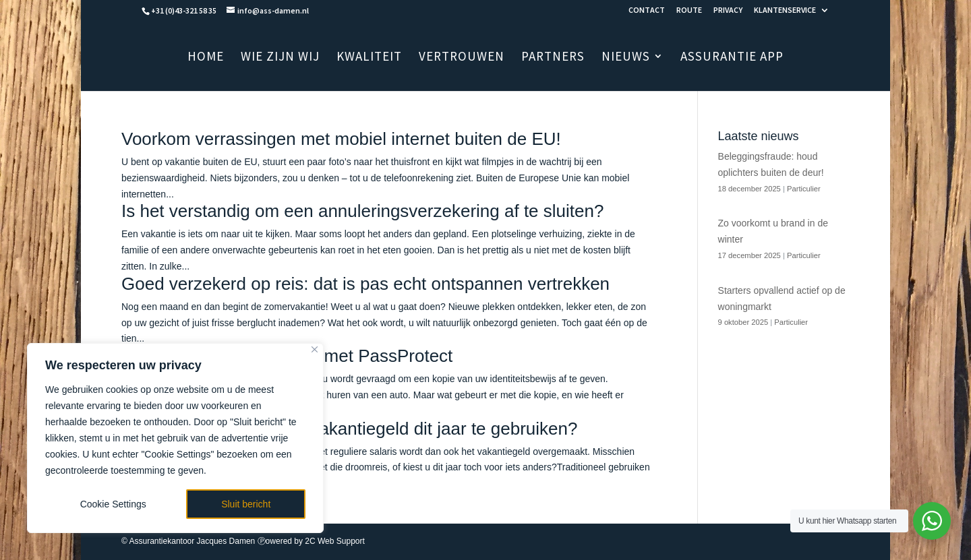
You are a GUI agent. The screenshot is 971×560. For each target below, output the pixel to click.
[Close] (315, 349)
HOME (206, 58)
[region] (175, 438)
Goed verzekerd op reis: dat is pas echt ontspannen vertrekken (365, 284)
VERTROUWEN (462, 58)
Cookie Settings (113, 504)
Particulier (804, 189)
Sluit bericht (246, 504)
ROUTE (689, 10)
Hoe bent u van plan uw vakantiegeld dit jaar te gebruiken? (349, 429)
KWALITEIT (369, 58)
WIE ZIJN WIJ (280, 58)
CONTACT (647, 10)
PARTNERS (553, 58)
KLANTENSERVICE (785, 10)
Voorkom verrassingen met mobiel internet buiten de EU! (341, 139)
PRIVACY (728, 10)
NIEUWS (626, 58)
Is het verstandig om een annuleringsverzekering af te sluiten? (362, 211)
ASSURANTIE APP (732, 58)
